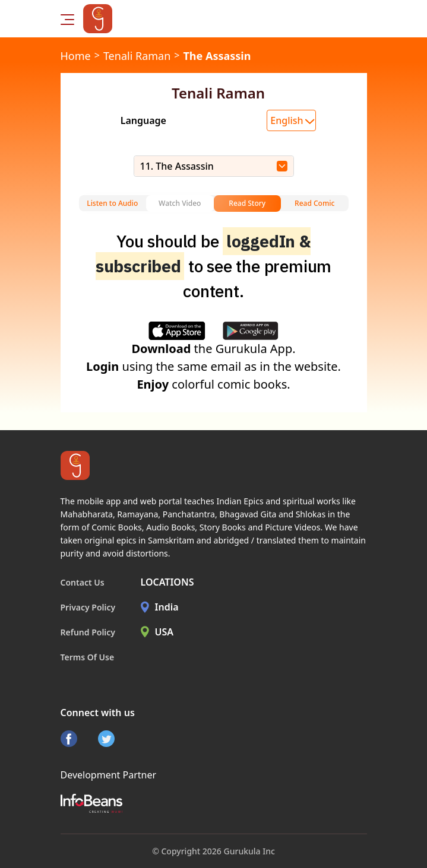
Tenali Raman (137, 56)
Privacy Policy (88, 607)
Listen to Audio (112, 203)
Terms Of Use (88, 657)
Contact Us (83, 582)
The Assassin (217, 56)
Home (76, 56)
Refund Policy (88, 632)
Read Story (247, 203)
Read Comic (314, 203)
